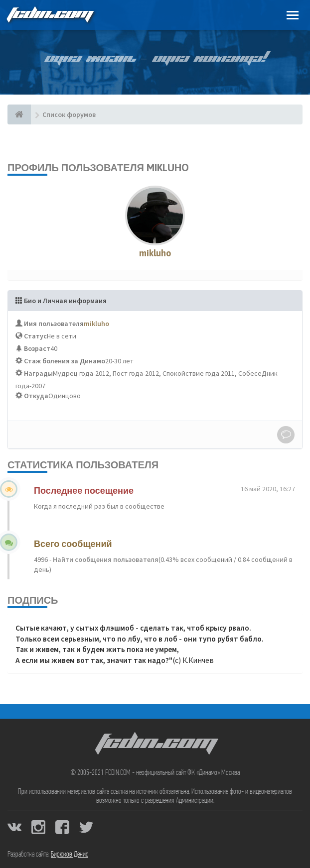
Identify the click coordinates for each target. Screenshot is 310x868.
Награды (38, 373)
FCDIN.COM (49, 15)
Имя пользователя (54, 324)
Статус (35, 336)
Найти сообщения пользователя (105, 559)
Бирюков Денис (70, 855)
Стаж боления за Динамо (65, 361)
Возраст (37, 348)
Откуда (36, 396)
